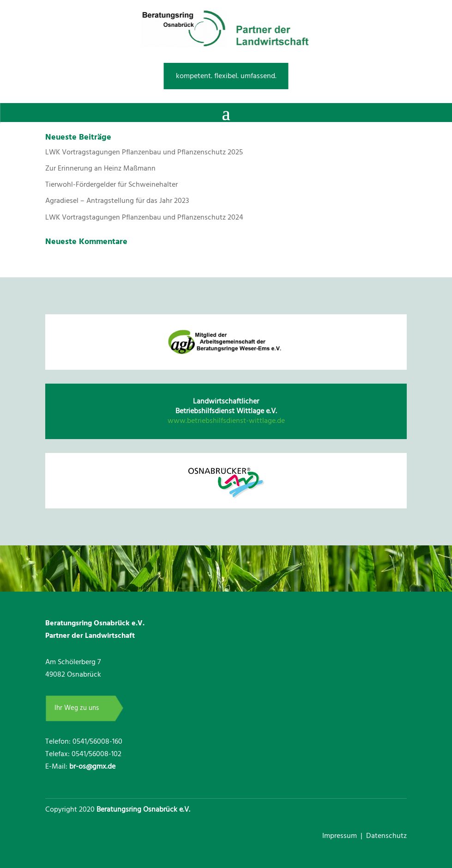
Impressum (341, 836)
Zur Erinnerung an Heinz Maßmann (100, 168)
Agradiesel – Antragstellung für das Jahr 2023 (117, 201)
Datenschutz (386, 836)
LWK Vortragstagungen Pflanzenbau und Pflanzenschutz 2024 (144, 217)
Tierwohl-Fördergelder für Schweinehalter (111, 184)
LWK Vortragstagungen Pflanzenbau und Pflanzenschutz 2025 (144, 152)
